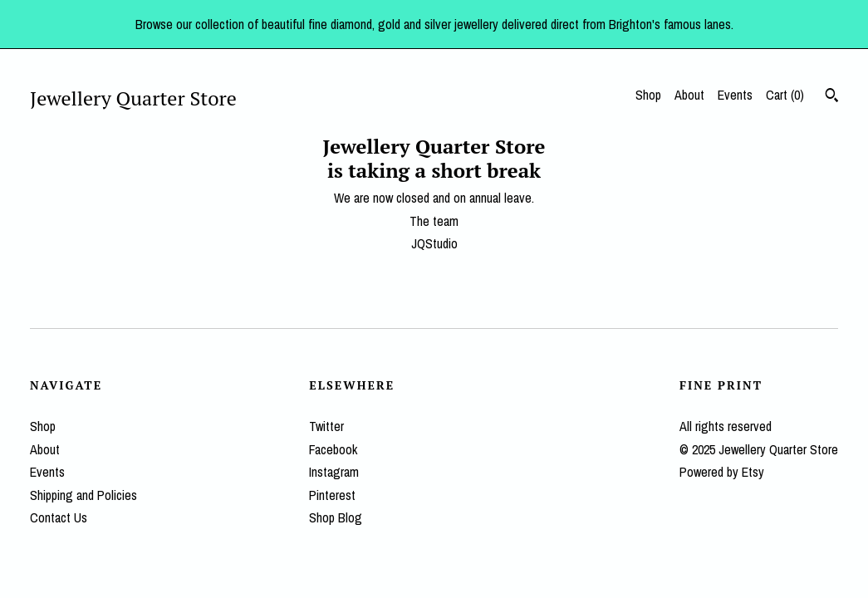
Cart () (785, 95)
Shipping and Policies (83, 495)
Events (735, 95)
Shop (648, 95)
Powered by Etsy (722, 472)
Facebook (333, 449)
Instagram (334, 472)
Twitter (326, 426)
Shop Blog (336, 517)
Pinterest (332, 495)
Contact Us (59, 517)
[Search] (832, 97)
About (689, 95)
